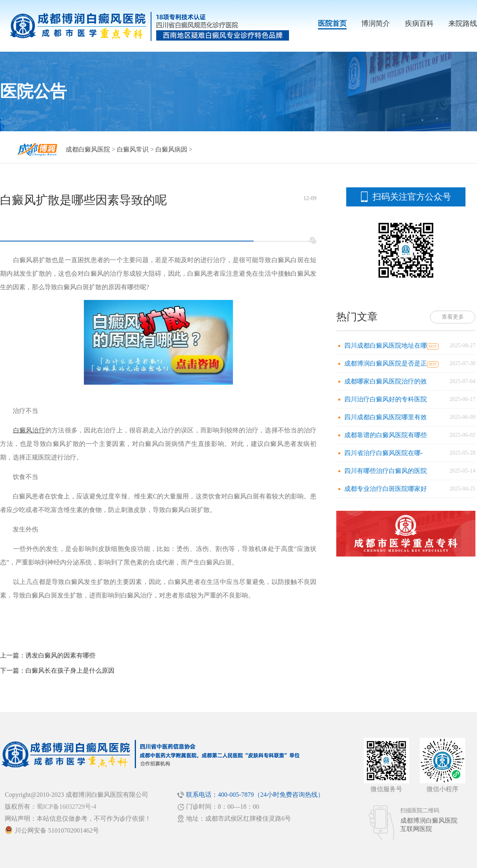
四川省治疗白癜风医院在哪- (383, 453)
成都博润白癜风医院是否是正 (386, 363)
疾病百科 (419, 23)
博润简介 (376, 23)
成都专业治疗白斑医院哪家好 (386, 489)
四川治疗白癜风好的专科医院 (386, 399)
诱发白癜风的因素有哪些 (60, 655)
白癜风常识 (133, 149)
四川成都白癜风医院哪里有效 (386, 417)
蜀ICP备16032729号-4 (66, 807)
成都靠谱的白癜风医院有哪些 (386, 435)
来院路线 (463, 23)
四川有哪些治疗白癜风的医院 (386, 471)
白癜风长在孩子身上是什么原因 (70, 670)
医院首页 (332, 23)
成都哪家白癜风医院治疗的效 (386, 381)
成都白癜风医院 (88, 149)
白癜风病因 (171, 149)
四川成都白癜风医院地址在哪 (386, 345)
